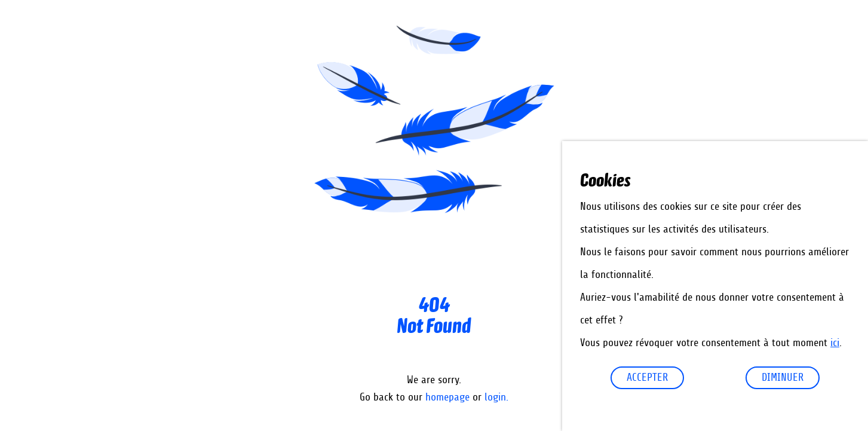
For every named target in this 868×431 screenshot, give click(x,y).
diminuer (783, 378)
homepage (447, 398)
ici (835, 343)
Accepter (647, 378)
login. (496, 398)
